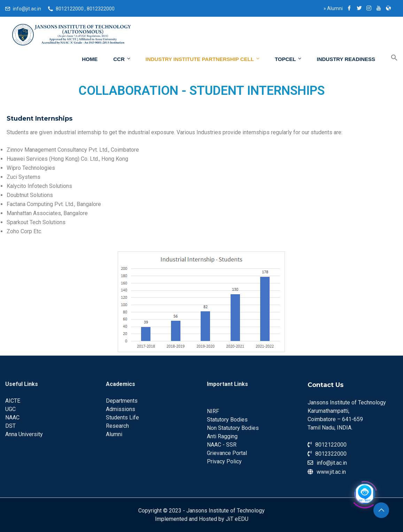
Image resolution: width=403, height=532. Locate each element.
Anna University (24, 434)
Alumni (333, 8)
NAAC (12, 417)
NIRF (213, 411)
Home (90, 59)
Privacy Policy (224, 461)
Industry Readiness (346, 59)
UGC (10, 409)
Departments (122, 401)
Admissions (121, 409)
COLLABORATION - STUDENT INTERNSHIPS (201, 91)
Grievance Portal (227, 453)
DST (10, 426)
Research (117, 426)
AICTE (13, 401)
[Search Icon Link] (389, 58)
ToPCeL (289, 59)
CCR (122, 59)
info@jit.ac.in (27, 9)
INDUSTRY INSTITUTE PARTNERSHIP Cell (203, 59)
